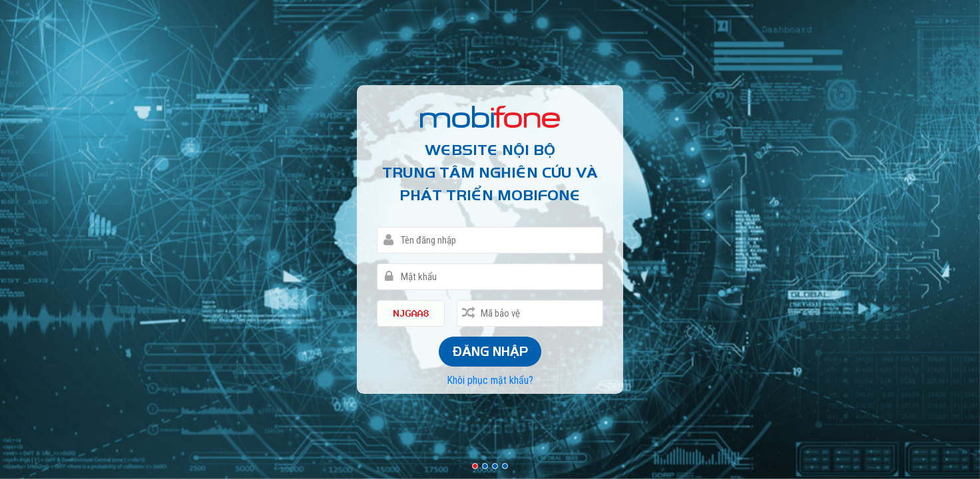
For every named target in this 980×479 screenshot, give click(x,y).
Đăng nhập (490, 351)
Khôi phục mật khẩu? (490, 380)
